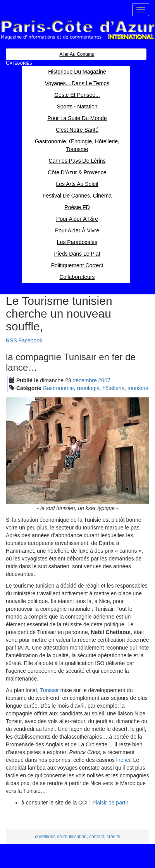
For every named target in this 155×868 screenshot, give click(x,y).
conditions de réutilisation (61, 837)
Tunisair (49, 690)
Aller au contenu (77, 54)
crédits (113, 837)
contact (96, 837)
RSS (11, 340)
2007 (104, 380)
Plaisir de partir (110, 803)
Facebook (30, 340)
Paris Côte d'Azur (77, 30)
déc (84, 380)
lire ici (123, 760)
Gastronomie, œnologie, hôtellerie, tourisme (95, 388)
